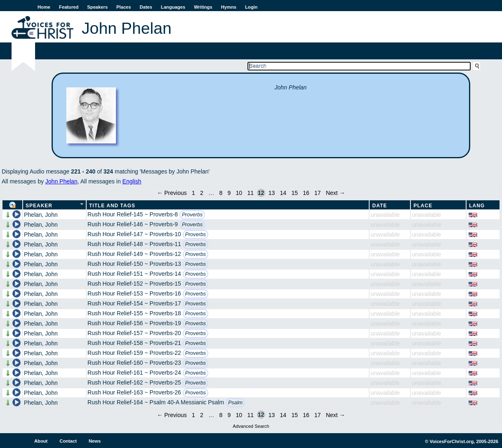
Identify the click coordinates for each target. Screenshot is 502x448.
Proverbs (192, 215)
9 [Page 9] (229, 193)
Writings (203, 7)
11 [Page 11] (250, 193)
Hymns (229, 7)
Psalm (235, 403)
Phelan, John (41, 215)
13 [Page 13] (272, 193)
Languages (173, 7)
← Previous (172, 193)
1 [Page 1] (193, 193)
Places (124, 7)
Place (423, 206)
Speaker (39, 206)
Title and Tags (112, 206)
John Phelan (61, 181)
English (132, 181)
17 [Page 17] (318, 193)
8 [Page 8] (221, 193)
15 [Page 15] (295, 193)
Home (44, 7)
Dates (146, 7)
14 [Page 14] (283, 193)
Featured (69, 7)
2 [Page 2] (202, 193)
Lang (477, 206)
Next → (336, 193)
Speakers (97, 7)
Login (251, 7)
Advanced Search (251, 426)
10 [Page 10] (239, 193)
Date (379, 206)
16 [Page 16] (306, 193)
